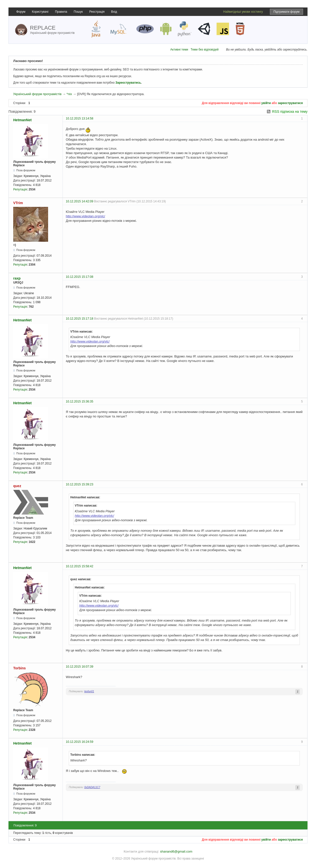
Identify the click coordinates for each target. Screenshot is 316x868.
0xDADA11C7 (92, 787)
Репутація (20, 189)
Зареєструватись (128, 83)
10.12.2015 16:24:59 (79, 742)
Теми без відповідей (205, 50)
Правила (61, 12)
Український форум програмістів (37, 94)
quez (17, 486)
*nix (69, 94)
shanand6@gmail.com (176, 851)
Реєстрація (97, 12)
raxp (17, 278)
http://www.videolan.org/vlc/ (85, 216)
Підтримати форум (286, 12)
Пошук (78, 12)
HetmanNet (22, 120)
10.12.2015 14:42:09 (79, 201)
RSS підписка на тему (290, 112)
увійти (266, 103)
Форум (21, 12)
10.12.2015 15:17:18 (79, 319)
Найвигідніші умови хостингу (243, 12)
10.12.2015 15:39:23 (79, 484)
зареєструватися (290, 103)
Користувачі (40, 12)
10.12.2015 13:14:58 (79, 118)
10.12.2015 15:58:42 (79, 566)
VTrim (18, 203)
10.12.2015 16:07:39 (79, 667)
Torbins (19, 668)
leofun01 (89, 691)
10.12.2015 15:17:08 (79, 277)
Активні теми (179, 50)
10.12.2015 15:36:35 (79, 402)
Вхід (114, 12)
